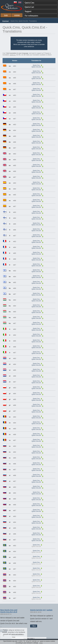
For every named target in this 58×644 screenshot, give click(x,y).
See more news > (29, 638)
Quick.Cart (29, 7)
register (17, 15)
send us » (13, 55)
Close (41, 643)
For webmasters (31, 16)
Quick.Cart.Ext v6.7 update (41, 610)
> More (34, 626)
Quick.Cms (29, 3)
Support (28, 11)
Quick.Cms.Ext (36, 67)
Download (5, 21)
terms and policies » (18, 634)
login (6, 15)
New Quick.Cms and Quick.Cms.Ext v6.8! (9, 611)
